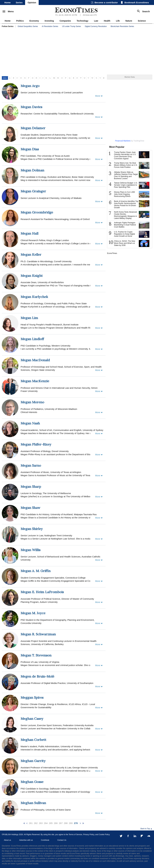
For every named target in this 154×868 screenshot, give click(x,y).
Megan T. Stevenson (36, 655)
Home (8, 2)
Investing (49, 21)
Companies (65, 21)
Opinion (32, 2)
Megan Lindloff (32, 339)
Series (19, 2)
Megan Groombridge (37, 212)
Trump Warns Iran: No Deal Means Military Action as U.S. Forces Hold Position (126, 165)
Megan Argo (30, 86)
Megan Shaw (30, 508)
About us (7, 840)
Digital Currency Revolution (96, 26)
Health (107, 21)
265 (51, 823)
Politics (20, 21)
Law (96, 21)
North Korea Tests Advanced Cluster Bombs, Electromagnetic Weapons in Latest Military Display (126, 215)
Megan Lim (29, 318)
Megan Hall (29, 233)
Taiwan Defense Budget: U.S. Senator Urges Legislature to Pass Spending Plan (126, 185)
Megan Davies (31, 107)
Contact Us (62, 840)
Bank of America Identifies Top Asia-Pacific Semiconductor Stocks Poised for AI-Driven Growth (126, 204)
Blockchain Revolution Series (122, 26)
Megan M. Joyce (33, 613)
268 (66, 823)
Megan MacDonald (35, 360)
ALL (5, 78)
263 (41, 823)
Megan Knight (32, 276)
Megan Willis (31, 550)
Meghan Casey (32, 719)
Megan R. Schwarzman (38, 634)
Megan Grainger (33, 191)
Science (142, 21)
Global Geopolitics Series (28, 26)
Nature (129, 21)
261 (31, 823)
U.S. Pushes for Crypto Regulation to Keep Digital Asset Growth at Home (124, 234)
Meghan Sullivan (33, 803)
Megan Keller (31, 255)
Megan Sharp (31, 487)
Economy (34, 21)
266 (56, 823)
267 (61, 823)
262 (36, 823)
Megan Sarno (31, 465)
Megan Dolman (32, 170)
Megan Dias (30, 149)
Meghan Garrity (33, 761)
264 (46, 823)
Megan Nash (30, 423)
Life (118, 21)
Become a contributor (106, 2)
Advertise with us (26, 840)
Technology (83, 21)
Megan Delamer (33, 128)
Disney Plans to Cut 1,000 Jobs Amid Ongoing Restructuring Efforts (124, 194)
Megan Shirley (32, 529)
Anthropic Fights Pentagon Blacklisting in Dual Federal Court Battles (125, 225)
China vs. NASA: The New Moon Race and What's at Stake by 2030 (125, 243)
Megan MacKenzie (35, 381)
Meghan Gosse (32, 782)
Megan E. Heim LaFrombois (42, 592)
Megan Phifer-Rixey (36, 444)
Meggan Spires (32, 697)
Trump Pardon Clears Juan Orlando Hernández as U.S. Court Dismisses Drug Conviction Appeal (125, 155)
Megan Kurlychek (34, 297)
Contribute (45, 840)
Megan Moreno (32, 402)
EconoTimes (112, 253)
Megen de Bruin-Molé (37, 676)
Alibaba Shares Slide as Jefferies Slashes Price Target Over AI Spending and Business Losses (126, 175)
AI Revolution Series (50, 26)
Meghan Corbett (33, 740)
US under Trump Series (72, 26)
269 (71, 823)
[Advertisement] (77, 51)
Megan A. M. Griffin (36, 571)
